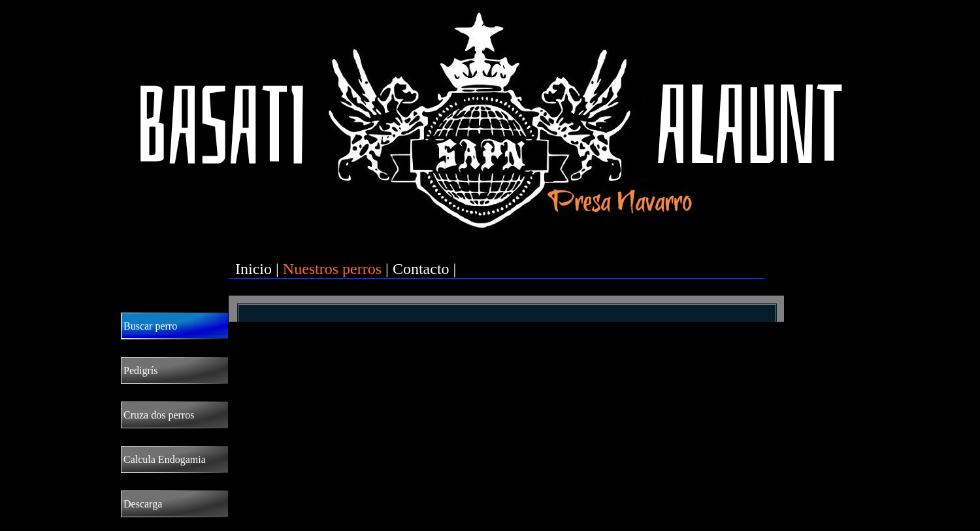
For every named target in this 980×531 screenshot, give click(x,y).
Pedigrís (140, 370)
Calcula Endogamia (165, 459)
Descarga (143, 504)
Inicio (253, 269)
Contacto (421, 269)
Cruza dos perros (159, 415)
